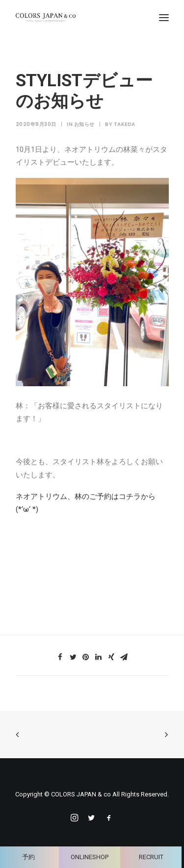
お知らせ (84, 124)
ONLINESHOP (90, 857)
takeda (125, 124)
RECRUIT (151, 857)
